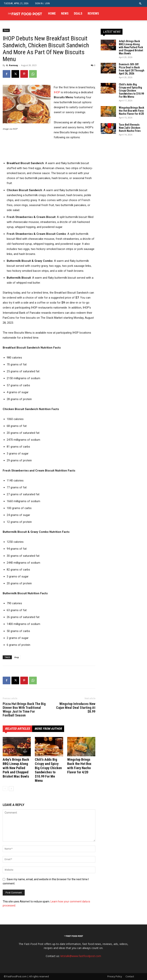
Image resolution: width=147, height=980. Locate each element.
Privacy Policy (115, 976)
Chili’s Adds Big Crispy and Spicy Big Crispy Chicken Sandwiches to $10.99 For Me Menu (48, 770)
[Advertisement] (47, 151)
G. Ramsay (12, 65)
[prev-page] (5, 789)
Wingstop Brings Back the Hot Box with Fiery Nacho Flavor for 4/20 (79, 766)
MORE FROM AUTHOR (48, 729)
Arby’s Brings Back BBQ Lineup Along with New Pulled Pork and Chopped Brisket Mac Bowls (16, 768)
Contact (130, 976)
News (65, 14)
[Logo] (25, 14)
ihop (17, 657)
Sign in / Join (42, 3)
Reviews (93, 14)
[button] (140, 3)
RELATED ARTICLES (17, 729)
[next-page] (11, 789)
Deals (78, 14)
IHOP (57, 92)
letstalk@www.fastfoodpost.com (81, 956)
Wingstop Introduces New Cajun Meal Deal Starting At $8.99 (76, 708)
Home (52, 14)
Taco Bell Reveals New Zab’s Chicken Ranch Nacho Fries (130, 128)
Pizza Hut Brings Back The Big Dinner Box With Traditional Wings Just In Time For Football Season (24, 710)
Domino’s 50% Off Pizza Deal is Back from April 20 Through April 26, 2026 (132, 69)
